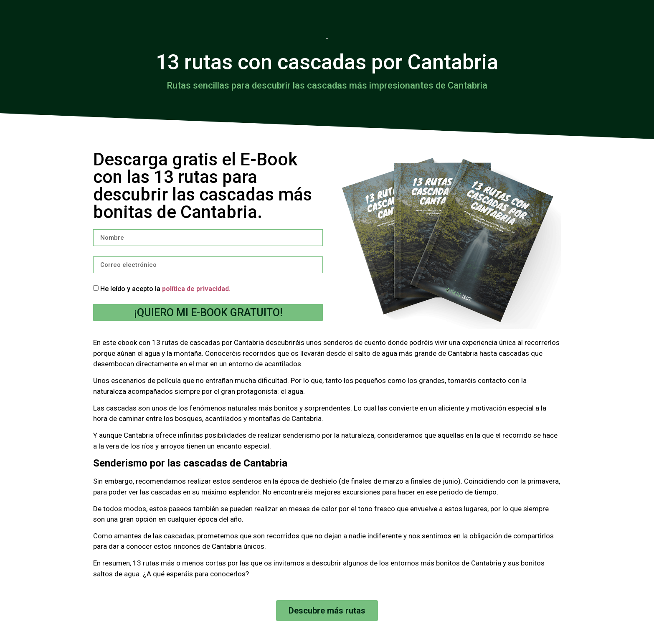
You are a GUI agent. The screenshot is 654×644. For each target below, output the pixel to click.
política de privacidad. (196, 289)
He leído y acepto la (165, 289)
